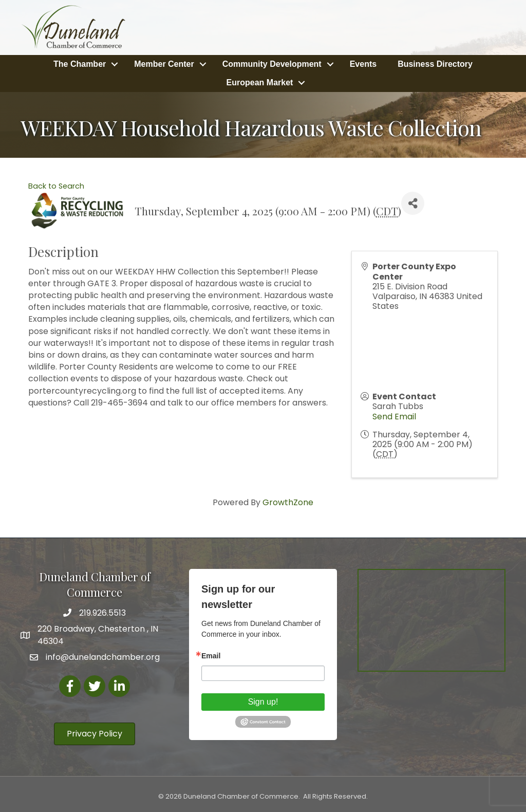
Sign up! (263, 702)
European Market (260, 82)
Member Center (164, 64)
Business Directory (435, 64)
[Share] (413, 203)
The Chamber (80, 64)
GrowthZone (288, 502)
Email (211, 656)
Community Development (272, 64)
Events (363, 64)
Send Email (394, 417)
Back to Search (56, 186)
